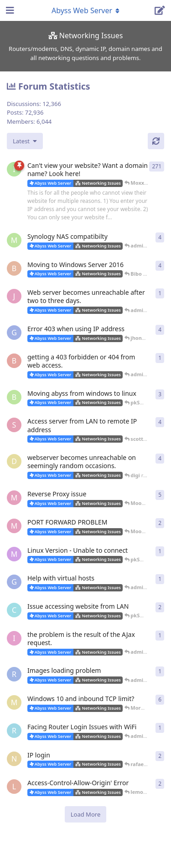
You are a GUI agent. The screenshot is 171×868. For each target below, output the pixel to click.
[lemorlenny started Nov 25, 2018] (14, 787)
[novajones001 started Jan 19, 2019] (14, 759)
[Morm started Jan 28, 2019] (14, 702)
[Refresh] (156, 141)
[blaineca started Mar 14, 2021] (14, 397)
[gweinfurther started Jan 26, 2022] (14, 333)
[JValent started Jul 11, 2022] (14, 296)
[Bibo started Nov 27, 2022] (14, 268)
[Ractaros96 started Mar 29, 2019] (14, 674)
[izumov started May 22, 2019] (14, 638)
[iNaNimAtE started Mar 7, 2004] (14, 169)
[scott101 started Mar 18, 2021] (14, 425)
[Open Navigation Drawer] (9, 10)
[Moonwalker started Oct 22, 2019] (14, 498)
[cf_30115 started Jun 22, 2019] (14, 610)
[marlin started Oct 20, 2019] (14, 554)
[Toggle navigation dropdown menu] (86, 10)
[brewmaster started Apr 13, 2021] (14, 361)
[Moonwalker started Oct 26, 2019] (14, 526)
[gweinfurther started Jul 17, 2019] (14, 582)
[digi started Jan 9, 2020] (14, 461)
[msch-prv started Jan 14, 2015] (14, 240)
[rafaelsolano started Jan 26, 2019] (14, 731)
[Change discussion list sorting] (25, 141)
